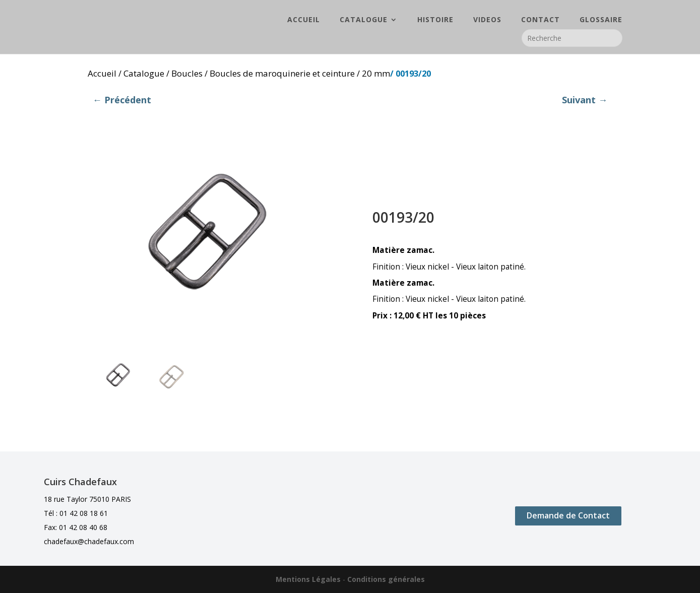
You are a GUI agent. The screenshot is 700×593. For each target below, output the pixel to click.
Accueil (102, 73)
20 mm (376, 73)
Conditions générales (386, 579)
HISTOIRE (435, 21)
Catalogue (144, 73)
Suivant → (585, 100)
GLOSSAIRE (601, 21)
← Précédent (122, 100)
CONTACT (540, 21)
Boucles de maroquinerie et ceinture (282, 73)
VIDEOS (487, 21)
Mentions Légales (308, 579)
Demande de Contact (568, 515)
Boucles (187, 73)
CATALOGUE (364, 21)
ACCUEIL (304, 21)
